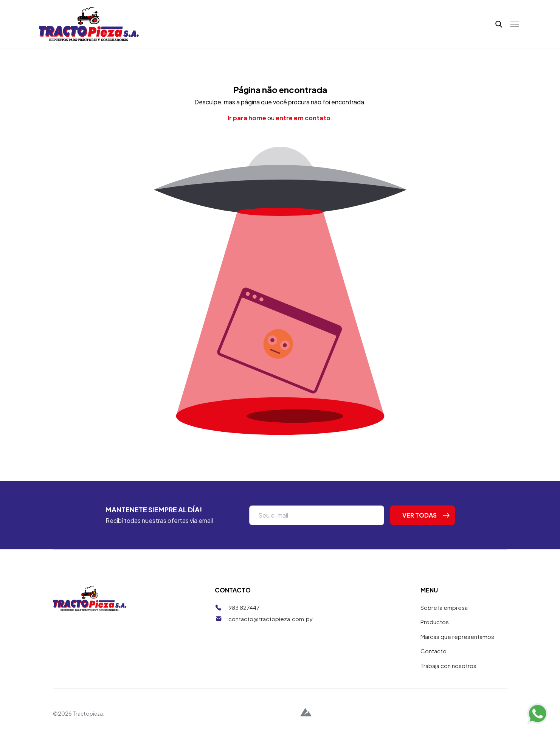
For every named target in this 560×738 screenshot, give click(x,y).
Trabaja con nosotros (448, 666)
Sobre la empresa (444, 607)
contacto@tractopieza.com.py (271, 619)
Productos (435, 622)
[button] (499, 24)
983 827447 (244, 607)
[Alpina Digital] (306, 713)
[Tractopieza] (89, 24)
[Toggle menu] (515, 24)
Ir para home (247, 118)
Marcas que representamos (457, 636)
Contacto (434, 651)
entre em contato (303, 118)
